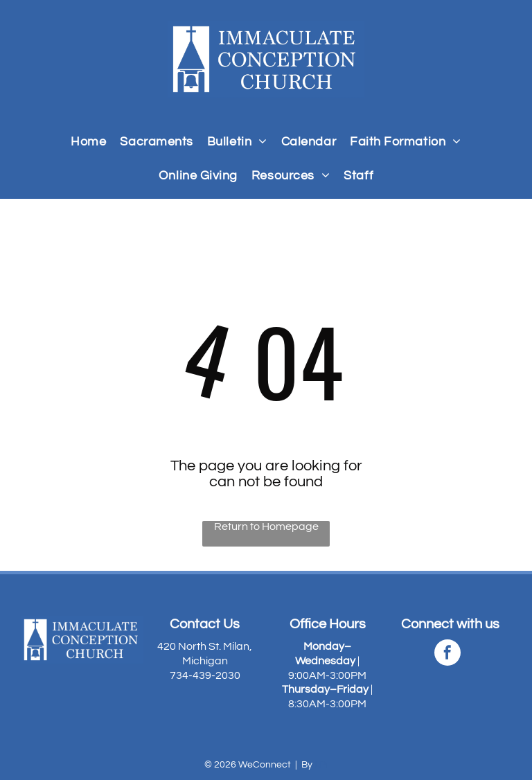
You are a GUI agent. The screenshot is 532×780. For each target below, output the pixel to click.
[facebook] (447, 654)
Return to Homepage (266, 526)
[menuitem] (88, 142)
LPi (321, 765)
